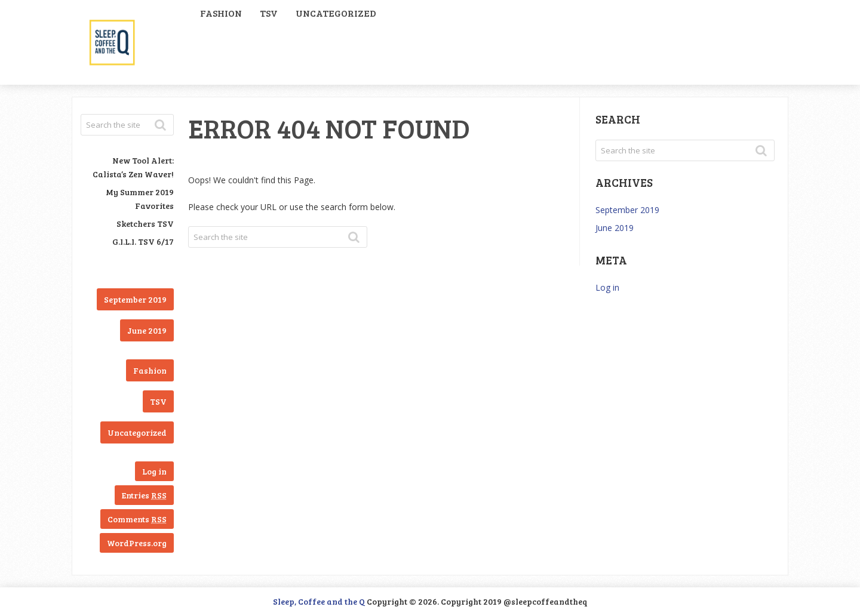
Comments (137, 519)
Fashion (221, 13)
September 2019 (135, 299)
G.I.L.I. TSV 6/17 (143, 241)
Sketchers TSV (145, 224)
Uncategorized (336, 13)
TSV (269, 13)
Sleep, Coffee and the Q (319, 601)
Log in (154, 471)
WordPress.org (137, 543)
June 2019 (147, 330)
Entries (144, 495)
